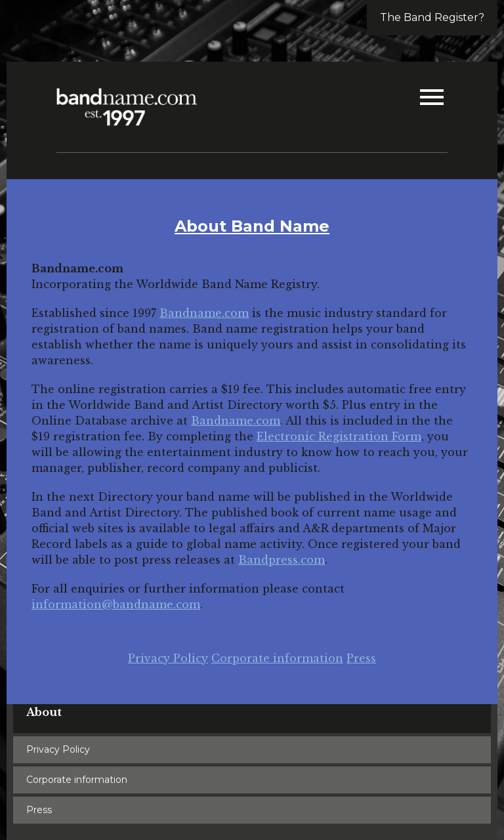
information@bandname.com (116, 604)
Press (361, 658)
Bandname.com (204, 313)
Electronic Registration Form (339, 436)
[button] (432, 98)
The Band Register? (432, 17)
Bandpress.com (282, 560)
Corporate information (277, 658)
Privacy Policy (168, 658)
